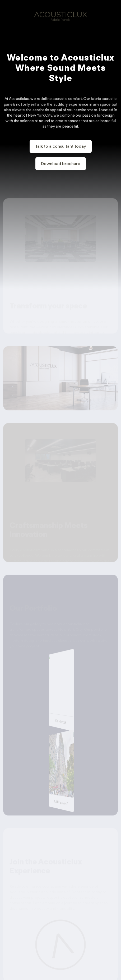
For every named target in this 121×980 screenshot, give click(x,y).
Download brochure (61, 164)
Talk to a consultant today (61, 146)
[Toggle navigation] (114, 14)
